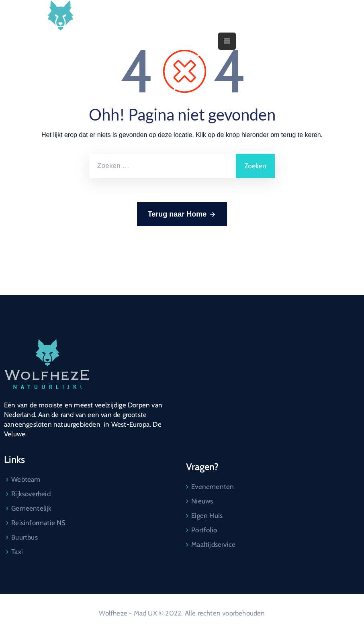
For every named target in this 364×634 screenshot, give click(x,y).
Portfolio (204, 530)
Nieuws (202, 501)
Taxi (17, 552)
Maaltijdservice (213, 544)
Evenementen (213, 487)
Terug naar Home (182, 215)
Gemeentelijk (31, 508)
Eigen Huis (207, 515)
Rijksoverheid (31, 494)
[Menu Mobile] (227, 41)
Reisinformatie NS (38, 523)
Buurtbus (25, 537)
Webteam (26, 479)
